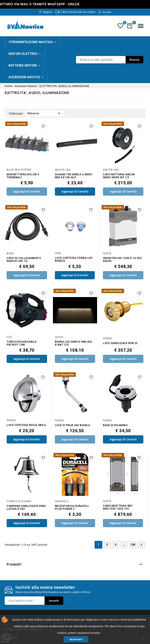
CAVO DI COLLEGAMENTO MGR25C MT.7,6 (24, 260)
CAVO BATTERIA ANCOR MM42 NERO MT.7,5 (119, 176)
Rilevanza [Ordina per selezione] (44, 113)
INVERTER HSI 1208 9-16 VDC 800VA (123, 260)
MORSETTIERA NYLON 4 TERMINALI (23, 176)
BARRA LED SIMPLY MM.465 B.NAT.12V (74, 343)
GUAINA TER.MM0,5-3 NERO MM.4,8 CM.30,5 (74, 176)
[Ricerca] (110, 60)
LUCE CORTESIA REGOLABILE (26, 425)
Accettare (76, 639)
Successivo (141, 545)
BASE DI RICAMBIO (115, 425)
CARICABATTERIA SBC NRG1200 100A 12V (118, 507)
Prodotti (14, 565)
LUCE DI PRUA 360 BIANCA (73, 425)
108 (133, 545)
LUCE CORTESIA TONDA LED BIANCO (74, 259)
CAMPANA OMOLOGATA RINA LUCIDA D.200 (26, 507)
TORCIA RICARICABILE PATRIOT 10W (22, 343)
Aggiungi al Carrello (27, 192)
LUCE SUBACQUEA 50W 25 (120, 343)
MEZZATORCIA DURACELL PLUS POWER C (72, 507)
